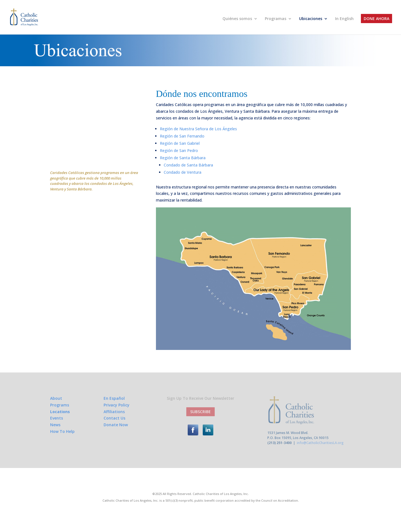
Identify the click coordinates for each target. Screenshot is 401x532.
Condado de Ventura (183, 172)
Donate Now (116, 425)
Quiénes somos (237, 19)
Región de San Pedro (179, 150)
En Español (114, 398)
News (55, 425)
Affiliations (114, 412)
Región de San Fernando (182, 136)
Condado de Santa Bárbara (188, 165)
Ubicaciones (311, 19)
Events (57, 418)
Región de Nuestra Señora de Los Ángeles (198, 129)
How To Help (62, 431)
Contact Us (114, 418)
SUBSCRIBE (200, 412)
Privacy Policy (117, 405)
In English (344, 19)
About (56, 398)
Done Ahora (376, 19)
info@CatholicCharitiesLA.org (320, 443)
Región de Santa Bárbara (183, 158)
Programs (60, 405)
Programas (276, 19)
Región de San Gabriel (180, 143)
